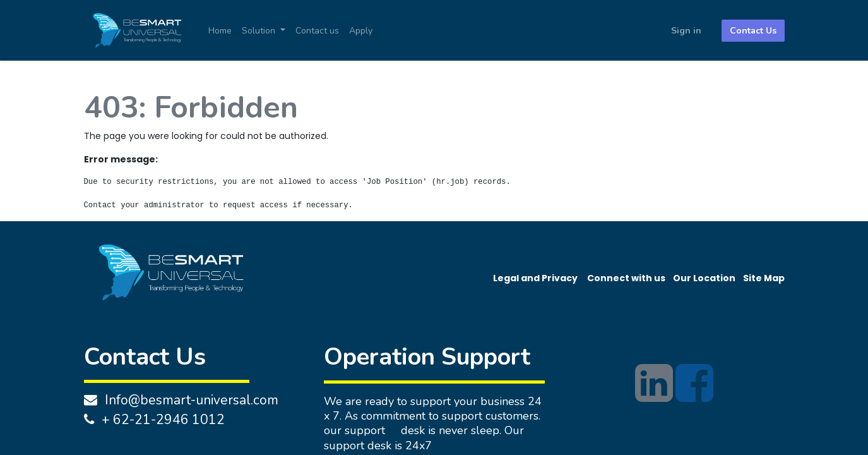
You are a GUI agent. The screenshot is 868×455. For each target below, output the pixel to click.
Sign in (686, 31)
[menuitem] (220, 31)
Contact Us (753, 31)
